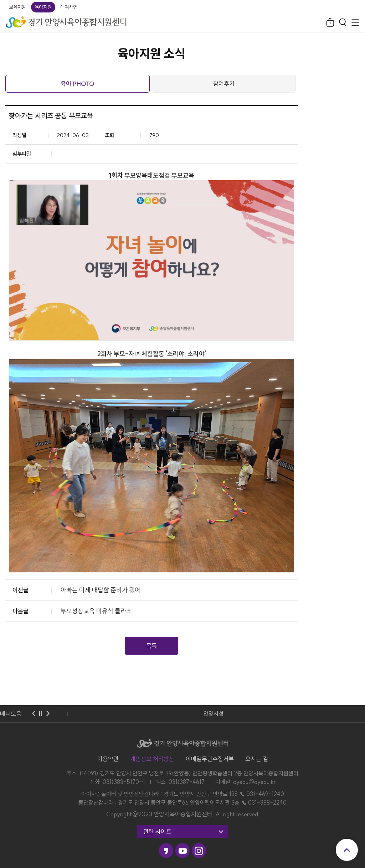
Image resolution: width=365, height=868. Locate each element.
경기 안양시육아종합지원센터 (66, 20)
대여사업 (69, 7)
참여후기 (224, 84)
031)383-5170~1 (124, 782)
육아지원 (43, 7)
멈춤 (41, 714)
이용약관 (108, 759)
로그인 (330, 22)
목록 (151, 646)
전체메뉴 (355, 22)
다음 (48, 714)
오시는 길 (257, 759)
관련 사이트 (157, 831)
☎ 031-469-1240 (262, 794)
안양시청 (214, 713)
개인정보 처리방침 (152, 759)
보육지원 (17, 7)
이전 (34, 714)
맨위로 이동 (347, 850)
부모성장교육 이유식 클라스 (96, 611)
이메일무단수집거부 (210, 759)
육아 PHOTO (78, 84)
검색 (343, 22)
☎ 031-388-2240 (264, 802)
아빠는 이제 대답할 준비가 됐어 (101, 590)
